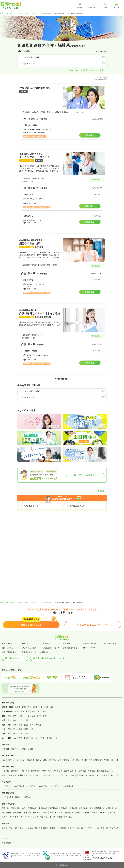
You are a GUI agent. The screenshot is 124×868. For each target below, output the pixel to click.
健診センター (95, 775)
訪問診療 (98, 760)
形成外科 (37, 813)
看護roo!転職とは (9, 643)
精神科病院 (47, 771)
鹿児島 (49, 738)
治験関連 (115, 760)
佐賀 (20, 738)
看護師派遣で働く (70, 648)
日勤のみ (19, 797)
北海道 (35, 13)
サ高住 (72, 775)
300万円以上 (7, 786)
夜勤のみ (28, 797)
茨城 (33, 716)
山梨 (39, 711)
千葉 (28, 716)
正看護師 (6, 749)
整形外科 (28, 813)
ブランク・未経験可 (96, 828)
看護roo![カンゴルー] (7, 13)
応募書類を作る (90, 643)
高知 (26, 734)
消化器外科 (6, 813)
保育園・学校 (87, 760)
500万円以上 (32, 786)
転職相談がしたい (32, 506)
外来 (9, 760)
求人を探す (67, 643)
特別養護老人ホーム (105, 771)
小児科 (45, 813)
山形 (46, 707)
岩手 (29, 707)
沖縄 (56, 738)
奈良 (32, 725)
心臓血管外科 (112, 808)
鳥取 (21, 729)
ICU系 (39, 760)
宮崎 (43, 738)
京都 (15, 725)
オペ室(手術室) (19, 760)
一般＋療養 (25, 771)
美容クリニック (70, 771)
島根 (26, 729)
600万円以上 (44, 786)
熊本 (31, 738)
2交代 (4, 797)
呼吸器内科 (32, 808)
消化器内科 (43, 808)
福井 (33, 711)
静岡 (21, 720)
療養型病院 (36, 771)
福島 (52, 707)
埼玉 (22, 716)
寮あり (72, 828)
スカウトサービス (30, 648)
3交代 (11, 797)
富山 (22, 711)
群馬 (45, 716)
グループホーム (61, 775)
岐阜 (15, 720)
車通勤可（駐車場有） (59, 828)
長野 (44, 711)
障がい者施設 (82, 775)
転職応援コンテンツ (51, 648)
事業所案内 (6, 843)
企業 (117, 775)
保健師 (23, 749)
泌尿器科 (86, 813)
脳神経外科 (17, 813)
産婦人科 (53, 813)
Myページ (26, 643)
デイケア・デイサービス (43, 775)
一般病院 (6, 771)
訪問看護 (52, 760)
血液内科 (64, 808)
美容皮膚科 (16, 808)
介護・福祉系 (63, 760)
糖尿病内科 (83, 808)
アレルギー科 (46, 817)
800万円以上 (68, 786)
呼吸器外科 (100, 808)
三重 (26, 720)
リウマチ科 (14, 817)
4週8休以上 (19, 828)
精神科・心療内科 (99, 813)
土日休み (30, 828)
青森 (24, 707)
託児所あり (81, 828)
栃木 (39, 716)
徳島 (9, 734)
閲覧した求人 (7, 648)
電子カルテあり (112, 828)
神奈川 (16, 716)
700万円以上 (56, 786)
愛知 (9, 720)
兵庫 (21, 725)
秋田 (41, 707)
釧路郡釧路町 (47, 13)
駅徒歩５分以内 (41, 828)
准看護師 (15, 749)
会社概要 (6, 838)
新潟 (17, 711)
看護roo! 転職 (24, 13)
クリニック (58, 771)
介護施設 (92, 771)
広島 (9, 729)
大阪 (9, 725)
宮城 (35, 707)
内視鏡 (106, 760)
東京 (9, 716)
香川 (15, 734)
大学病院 (15, 771)
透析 (45, 760)
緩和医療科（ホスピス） (63, 817)
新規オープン (7, 828)
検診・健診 (75, 760)
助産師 (30, 749)
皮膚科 (78, 813)
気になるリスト (110, 643)
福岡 (15, 738)
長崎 (26, 738)
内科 (24, 808)
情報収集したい (77, 506)
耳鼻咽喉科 (69, 813)
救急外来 (31, 760)
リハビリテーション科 (29, 817)
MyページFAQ (89, 648)
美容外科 (6, 808)
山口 (32, 729)
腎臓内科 (73, 808)
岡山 (15, 729)
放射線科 (112, 813)
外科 (92, 808)
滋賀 (26, 725)
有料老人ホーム (25, 775)
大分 (37, 738)
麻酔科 (5, 817)
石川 (28, 711)
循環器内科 (54, 808)
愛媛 (21, 734)
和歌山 (38, 725)
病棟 (4, 760)
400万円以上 (19, 786)
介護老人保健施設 (9, 775)
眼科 (61, 813)
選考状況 (46, 643)
